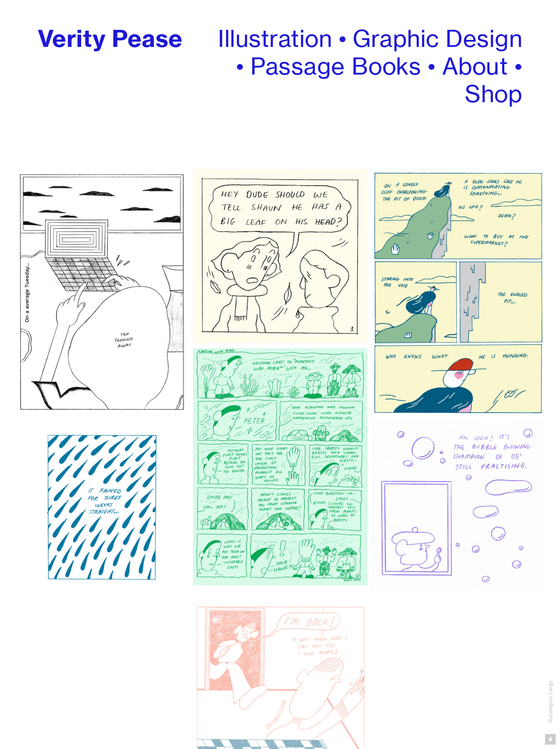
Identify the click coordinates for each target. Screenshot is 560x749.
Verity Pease (110, 39)
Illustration (275, 39)
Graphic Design (437, 39)
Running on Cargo (551, 702)
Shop (494, 94)
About (475, 66)
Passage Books (336, 66)
